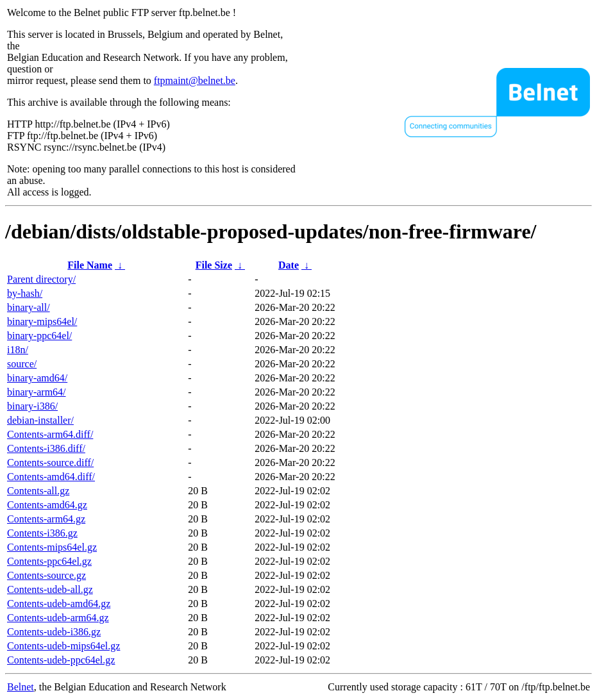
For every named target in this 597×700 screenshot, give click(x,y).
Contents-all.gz (38, 491)
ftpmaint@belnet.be (195, 80)
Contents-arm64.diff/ (50, 434)
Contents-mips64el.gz (52, 547)
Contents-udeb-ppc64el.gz (61, 660)
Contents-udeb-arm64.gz (58, 618)
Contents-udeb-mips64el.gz (63, 646)
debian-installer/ (40, 420)
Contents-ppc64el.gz (49, 561)
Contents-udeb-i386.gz (54, 632)
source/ (22, 364)
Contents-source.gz (46, 575)
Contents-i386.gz (42, 533)
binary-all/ (29, 307)
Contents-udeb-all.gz (50, 589)
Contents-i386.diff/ (46, 448)
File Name (90, 265)
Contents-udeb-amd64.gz (59, 604)
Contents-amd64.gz (47, 505)
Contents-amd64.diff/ (51, 477)
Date (289, 265)
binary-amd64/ (37, 378)
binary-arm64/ (37, 392)
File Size (214, 265)
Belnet (21, 687)
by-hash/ (25, 293)
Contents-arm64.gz (46, 519)
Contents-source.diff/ (50, 463)
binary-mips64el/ (42, 321)
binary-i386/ (32, 406)
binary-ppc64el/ (39, 336)
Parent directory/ (41, 279)
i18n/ (18, 350)
